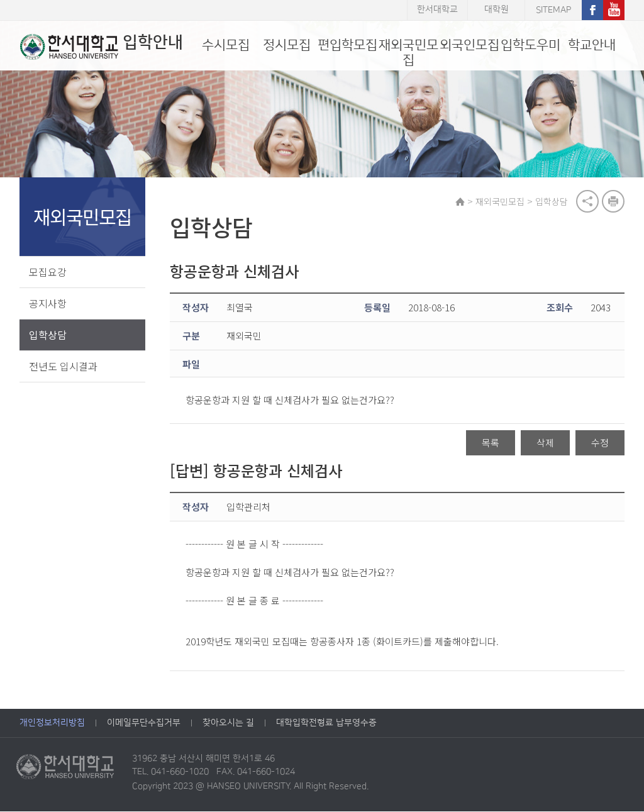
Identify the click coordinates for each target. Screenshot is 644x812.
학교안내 (592, 45)
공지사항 (48, 303)
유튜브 (614, 10)
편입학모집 (347, 45)
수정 (600, 442)
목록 (491, 442)
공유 (587, 201)
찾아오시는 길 (228, 723)
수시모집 (226, 45)
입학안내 (101, 47)
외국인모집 (469, 45)
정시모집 (287, 45)
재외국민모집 (408, 53)
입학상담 (48, 335)
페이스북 (592, 10)
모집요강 (48, 272)
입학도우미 (530, 45)
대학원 (497, 10)
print (613, 201)
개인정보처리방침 (52, 723)
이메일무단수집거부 (144, 723)
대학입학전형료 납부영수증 (326, 723)
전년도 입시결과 (63, 366)
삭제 (545, 442)
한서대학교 (437, 10)
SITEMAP (553, 10)
